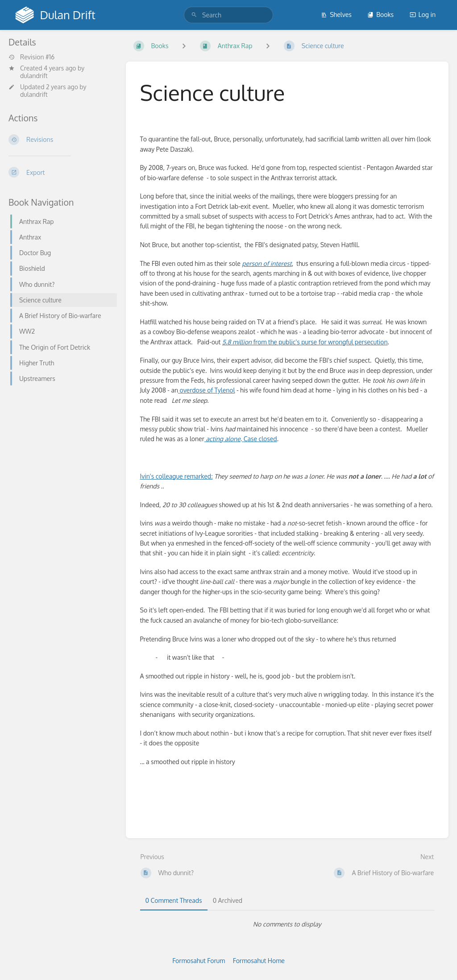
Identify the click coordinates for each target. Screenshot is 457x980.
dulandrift (34, 76)
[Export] (60, 172)
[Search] (194, 15)
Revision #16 (31, 57)
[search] (228, 15)
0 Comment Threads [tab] (174, 900)
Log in (423, 14)
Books (380, 14)
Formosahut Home (259, 961)
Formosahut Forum (199, 961)
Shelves (336, 14)
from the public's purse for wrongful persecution (305, 342)
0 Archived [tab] (228, 900)
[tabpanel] (287, 924)
